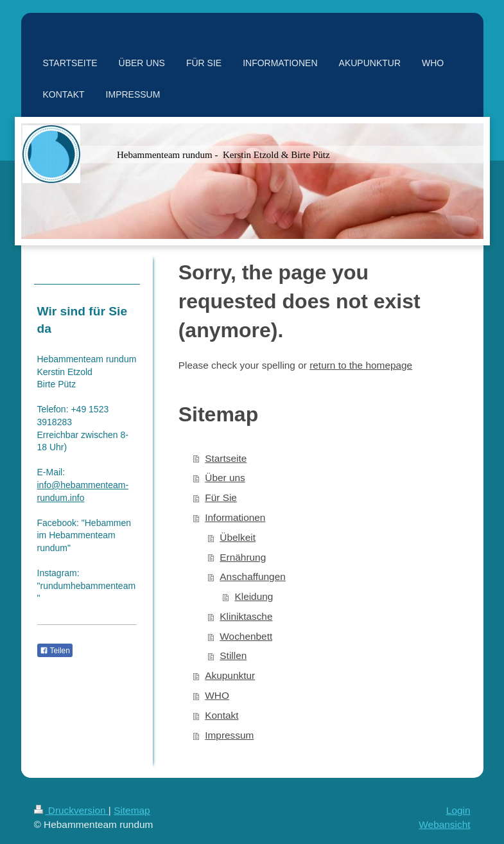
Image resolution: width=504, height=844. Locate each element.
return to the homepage (361, 365)
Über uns (225, 478)
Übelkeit (238, 537)
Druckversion (71, 810)
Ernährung (243, 557)
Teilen (55, 651)
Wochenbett (246, 636)
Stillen (233, 655)
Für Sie (221, 497)
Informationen (235, 517)
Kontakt (222, 715)
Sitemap (132, 810)
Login (458, 810)
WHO (217, 695)
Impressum (229, 735)
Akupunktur (230, 675)
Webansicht (444, 824)
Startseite (226, 458)
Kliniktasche (246, 616)
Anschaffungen (252, 576)
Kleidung (254, 596)
